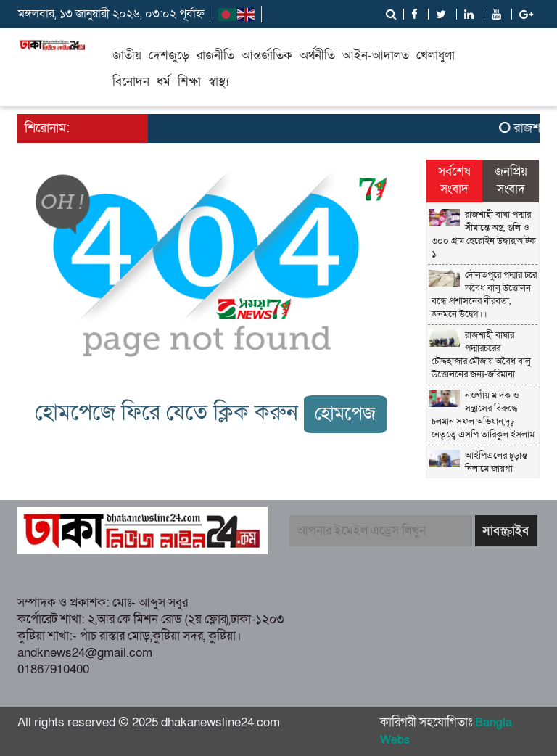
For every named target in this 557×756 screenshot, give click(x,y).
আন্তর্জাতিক (267, 56)
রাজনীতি (215, 56)
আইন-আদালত (376, 56)
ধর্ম (164, 82)
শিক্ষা (189, 82)
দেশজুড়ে (169, 56)
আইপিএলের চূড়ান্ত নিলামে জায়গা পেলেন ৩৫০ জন (479, 469)
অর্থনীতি (317, 56)
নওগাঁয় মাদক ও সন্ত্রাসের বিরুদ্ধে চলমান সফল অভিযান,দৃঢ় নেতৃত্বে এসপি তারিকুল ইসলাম (483, 415)
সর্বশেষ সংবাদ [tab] (454, 180)
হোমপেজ (345, 414)
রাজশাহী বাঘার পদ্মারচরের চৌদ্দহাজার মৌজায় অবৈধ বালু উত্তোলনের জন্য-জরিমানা (481, 355)
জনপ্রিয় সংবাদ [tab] (511, 180)
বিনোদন (131, 82)
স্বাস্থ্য (219, 82)
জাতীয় (127, 56)
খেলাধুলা (436, 56)
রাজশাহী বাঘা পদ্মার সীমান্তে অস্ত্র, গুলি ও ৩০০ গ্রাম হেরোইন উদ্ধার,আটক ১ (484, 234)
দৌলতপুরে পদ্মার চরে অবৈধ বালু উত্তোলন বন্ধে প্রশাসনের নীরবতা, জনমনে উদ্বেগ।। (484, 295)
